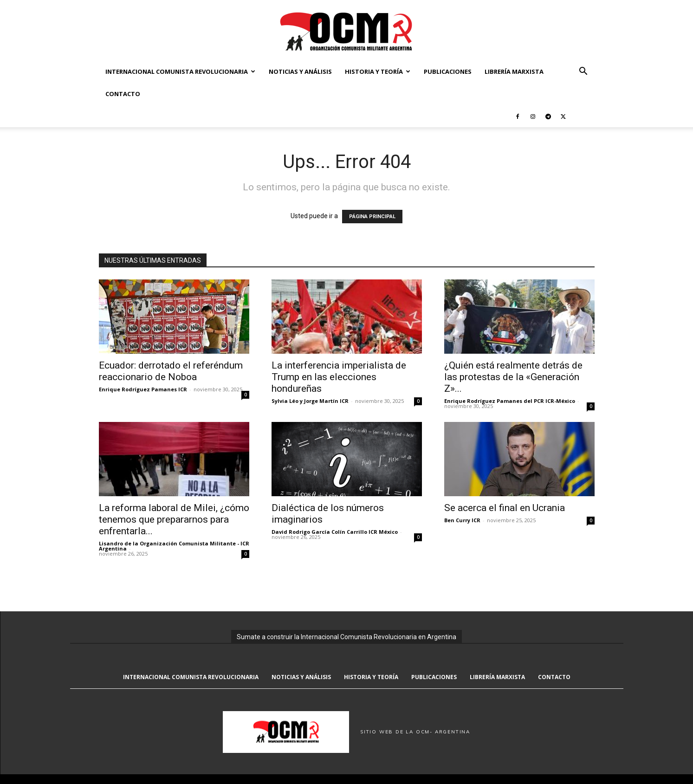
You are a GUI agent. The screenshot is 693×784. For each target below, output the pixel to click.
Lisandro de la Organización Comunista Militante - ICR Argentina (174, 546)
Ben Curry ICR (462, 520)
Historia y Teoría (378, 71)
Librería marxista (514, 71)
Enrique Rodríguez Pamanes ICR (143, 389)
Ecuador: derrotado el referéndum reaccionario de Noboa (171, 371)
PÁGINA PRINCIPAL (372, 217)
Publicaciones (448, 71)
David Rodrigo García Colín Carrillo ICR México (335, 532)
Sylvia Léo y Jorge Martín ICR (310, 401)
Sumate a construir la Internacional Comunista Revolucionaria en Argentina (346, 637)
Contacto (123, 94)
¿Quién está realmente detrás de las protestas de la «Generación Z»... (513, 377)
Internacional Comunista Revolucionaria (180, 71)
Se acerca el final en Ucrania (505, 508)
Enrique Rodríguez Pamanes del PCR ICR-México (510, 401)
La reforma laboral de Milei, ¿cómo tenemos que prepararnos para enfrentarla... (174, 519)
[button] (583, 72)
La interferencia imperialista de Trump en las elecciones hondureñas (339, 377)
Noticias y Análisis (300, 71)
